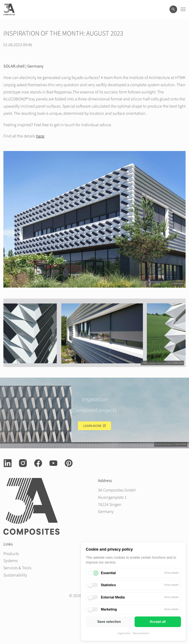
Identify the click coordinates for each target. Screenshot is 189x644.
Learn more (92, 426)
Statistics (108, 585)
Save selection (109, 622)
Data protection (141, 633)
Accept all (158, 622)
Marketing (109, 609)
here (40, 136)
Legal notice (124, 633)
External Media (113, 597)
